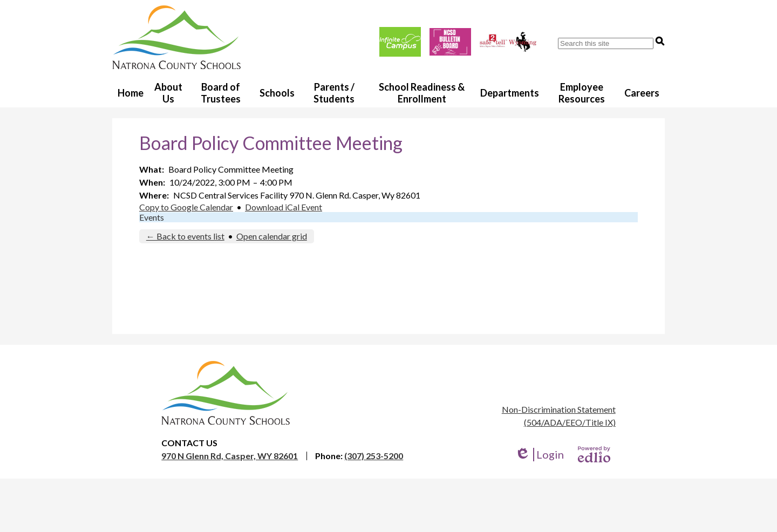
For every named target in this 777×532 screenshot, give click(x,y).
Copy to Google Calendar (186, 207)
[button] (168, 93)
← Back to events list (185, 236)
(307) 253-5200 (374, 456)
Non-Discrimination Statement (559, 409)
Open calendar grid (272, 236)
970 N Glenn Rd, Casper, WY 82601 (230, 456)
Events (152, 217)
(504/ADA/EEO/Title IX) (570, 422)
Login (539, 455)
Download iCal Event (284, 207)
